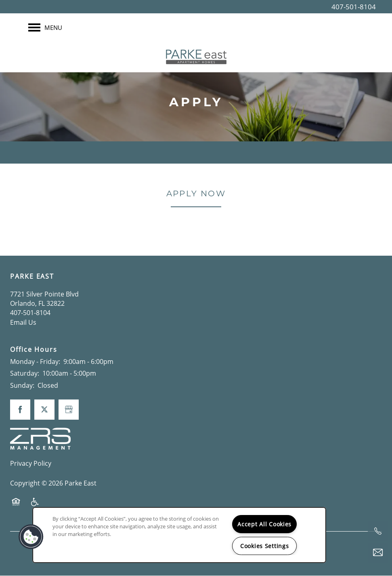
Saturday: (25, 374)
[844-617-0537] (378, 531)
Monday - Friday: (35, 362)
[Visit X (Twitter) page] (44, 410)
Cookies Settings (265, 546)
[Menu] (45, 27)
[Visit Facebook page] (20, 410)
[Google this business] (69, 410)
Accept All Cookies (264, 524)
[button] (31, 537)
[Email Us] (378, 553)
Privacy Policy (31, 463)
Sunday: (22, 385)
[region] (179, 535)
